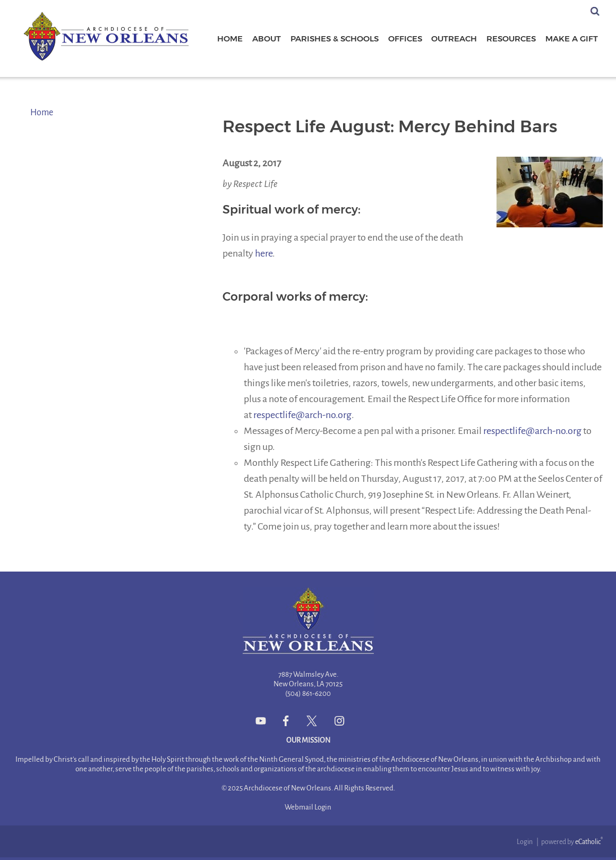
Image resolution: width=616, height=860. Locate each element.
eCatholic (589, 842)
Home (42, 113)
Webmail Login (308, 807)
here (264, 253)
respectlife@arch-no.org (302, 415)
